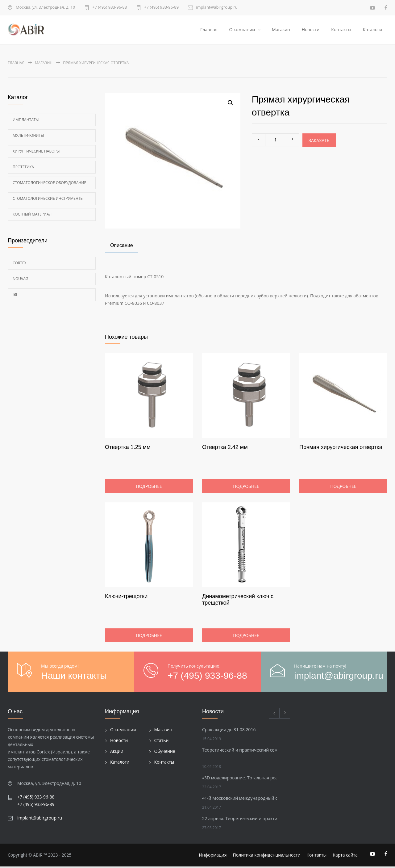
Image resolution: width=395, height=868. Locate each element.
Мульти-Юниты (28, 137)
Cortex (20, 264)
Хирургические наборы (36, 152)
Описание (122, 247)
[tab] (122, 248)
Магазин (281, 30)
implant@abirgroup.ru (217, 8)
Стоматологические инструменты (48, 200)
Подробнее (149, 488)
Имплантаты (26, 121)
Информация (213, 856)
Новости (311, 30)
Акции (117, 753)
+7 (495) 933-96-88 (110, 8)
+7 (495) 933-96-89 (161, 8)
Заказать (319, 142)
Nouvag (21, 280)
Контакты (341, 30)
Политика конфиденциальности (267, 856)
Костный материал (32, 215)
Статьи (162, 742)
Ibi (15, 296)
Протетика (23, 168)
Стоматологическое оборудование (49, 184)
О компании (242, 30)
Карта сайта (345, 856)
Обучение (165, 753)
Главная (209, 30)
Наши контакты (74, 677)
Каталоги (372, 30)
